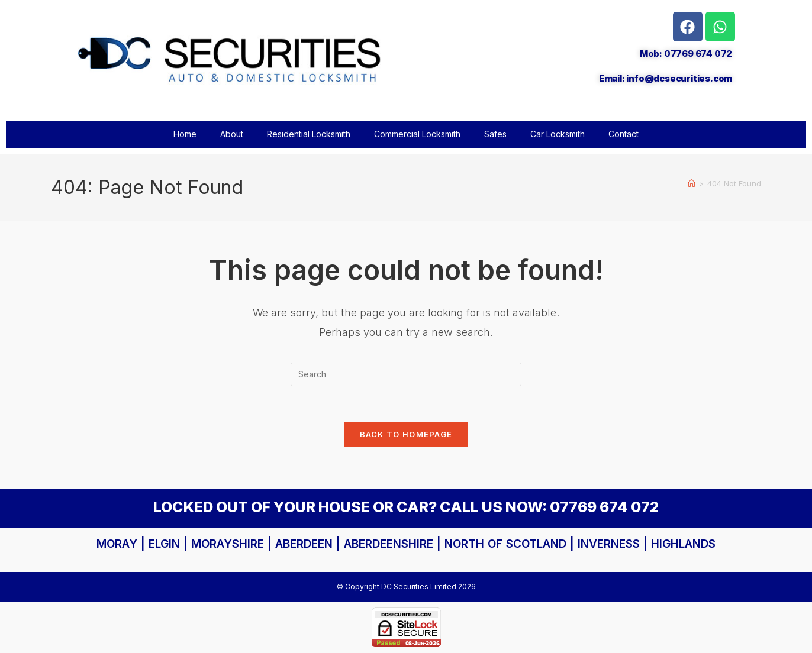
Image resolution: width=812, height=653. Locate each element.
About (232, 134)
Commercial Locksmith (417, 134)
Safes (495, 134)
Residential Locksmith (309, 134)
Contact (623, 134)
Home (185, 134)
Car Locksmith (558, 134)
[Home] (692, 183)
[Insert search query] (406, 374)
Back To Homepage (406, 434)
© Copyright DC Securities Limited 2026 (406, 586)
